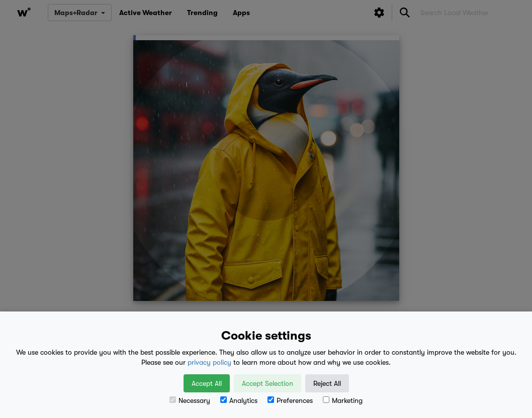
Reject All (327, 383)
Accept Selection (268, 383)
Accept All (207, 383)
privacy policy (209, 362)
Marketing (343, 400)
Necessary (190, 400)
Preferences (290, 400)
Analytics (239, 400)
